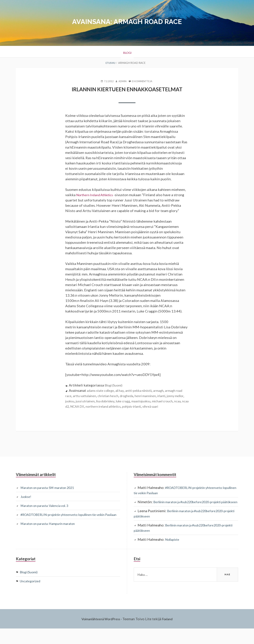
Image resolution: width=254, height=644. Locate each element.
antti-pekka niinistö (146, 395)
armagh (169, 395)
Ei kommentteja (143, 81)
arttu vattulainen (95, 401)
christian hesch (122, 401)
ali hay (125, 395)
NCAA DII (121, 411)
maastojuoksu (174, 406)
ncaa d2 (105, 411)
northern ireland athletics (150, 411)
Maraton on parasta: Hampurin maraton (52, 539)
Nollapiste (173, 555)
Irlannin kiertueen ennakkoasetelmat (127, 89)
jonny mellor (75, 406)
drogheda (143, 401)
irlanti (182, 401)
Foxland (170, 634)
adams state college (102, 395)
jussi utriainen (109, 406)
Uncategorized (32, 596)
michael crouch (77, 411)
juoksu (91, 406)
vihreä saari (85, 417)
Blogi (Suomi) (115, 390)
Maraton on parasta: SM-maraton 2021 (51, 498)
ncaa (94, 411)
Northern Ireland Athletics (97, 195)
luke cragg (153, 406)
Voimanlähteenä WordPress (100, 634)
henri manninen (164, 401)
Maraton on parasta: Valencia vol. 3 (48, 516)
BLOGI (127, 52)
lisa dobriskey (133, 406)
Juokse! (27, 507)
